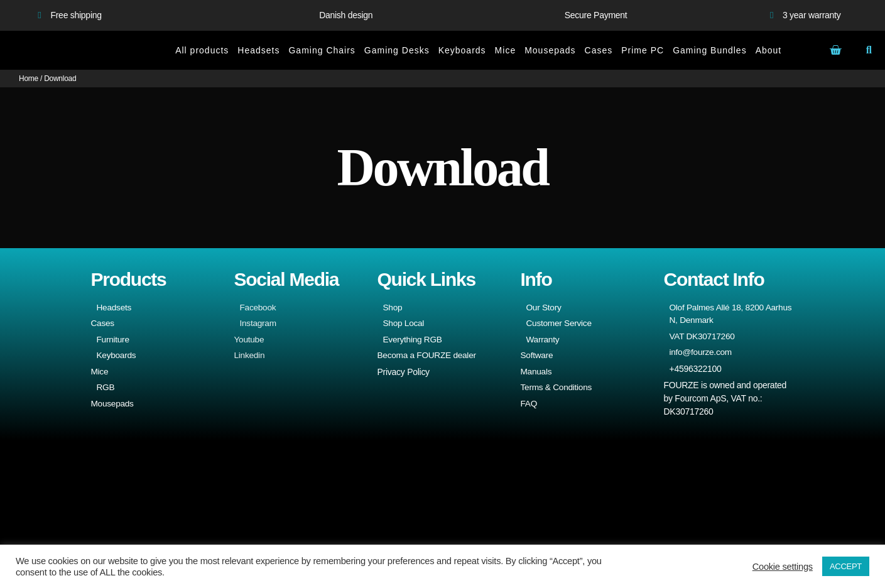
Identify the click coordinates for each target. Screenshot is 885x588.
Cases (599, 50)
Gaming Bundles (710, 50)
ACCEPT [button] (846, 566)
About (769, 50)
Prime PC (643, 50)
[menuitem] (799, 50)
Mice (506, 50)
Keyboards (462, 50)
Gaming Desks (397, 50)
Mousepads (550, 50)
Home (29, 79)
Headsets (258, 50)
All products (202, 50)
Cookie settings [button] (783, 567)
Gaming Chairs (322, 50)
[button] (869, 51)
